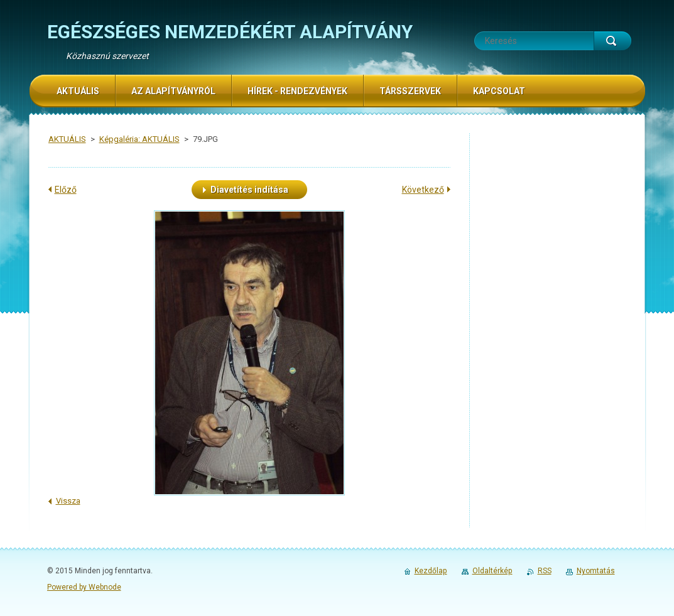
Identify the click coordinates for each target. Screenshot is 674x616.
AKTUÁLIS (67, 139)
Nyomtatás (596, 571)
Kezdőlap (431, 571)
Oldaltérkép (492, 571)
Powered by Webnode (84, 587)
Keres (612, 41)
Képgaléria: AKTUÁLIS (139, 139)
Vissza (68, 501)
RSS (545, 571)
